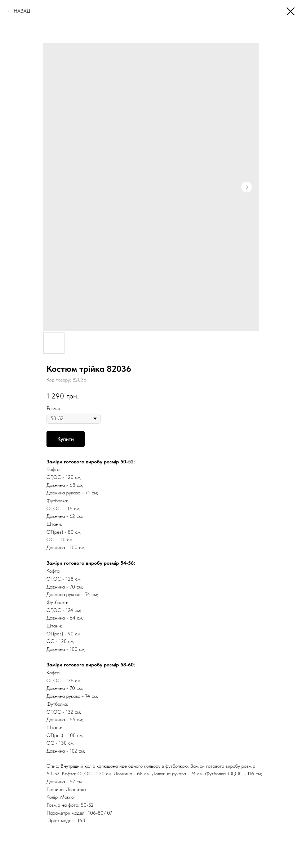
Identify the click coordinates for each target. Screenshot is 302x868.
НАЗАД (22, 11)
